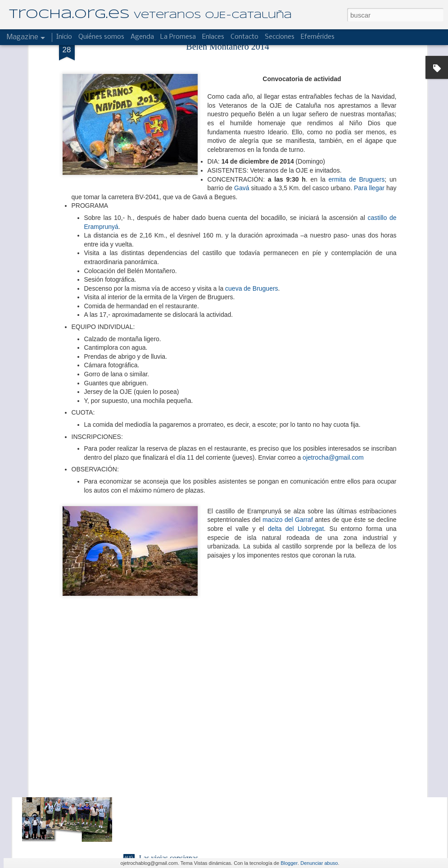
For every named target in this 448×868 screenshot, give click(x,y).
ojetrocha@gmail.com (333, 356)
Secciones (280, 37)
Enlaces (213, 37)
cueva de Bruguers (252, 187)
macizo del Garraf (288, 419)
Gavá (242, 87)
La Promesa (178, 37)
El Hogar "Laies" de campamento (188, 653)
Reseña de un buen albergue (179, 756)
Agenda (142, 37)
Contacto (244, 37)
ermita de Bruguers (357, 78)
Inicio (64, 37)
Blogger (289, 863)
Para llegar (369, 87)
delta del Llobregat (296, 428)
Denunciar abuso (319, 863)
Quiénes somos (101, 37)
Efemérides (318, 37)
